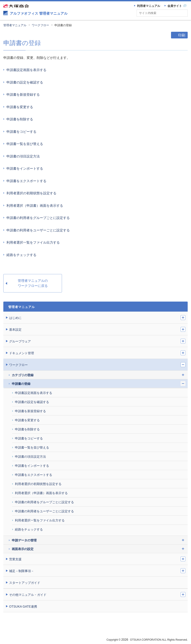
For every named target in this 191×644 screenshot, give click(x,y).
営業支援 (15, 559)
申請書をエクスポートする (26, 181)
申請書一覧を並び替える (25, 144)
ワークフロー (40, 25)
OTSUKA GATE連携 (23, 606)
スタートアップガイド (25, 583)
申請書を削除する (20, 119)
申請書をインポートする (25, 168)
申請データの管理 (24, 540)
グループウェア (20, 341)
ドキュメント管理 (22, 353)
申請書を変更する (20, 107)
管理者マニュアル (15, 25)
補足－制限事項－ (22, 571)
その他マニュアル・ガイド (28, 595)
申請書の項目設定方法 (23, 156)
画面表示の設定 (23, 549)
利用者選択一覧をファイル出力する (33, 242)
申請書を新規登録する (23, 94)
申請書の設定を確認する (25, 82)
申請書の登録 (63, 25)
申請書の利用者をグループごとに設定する (38, 218)
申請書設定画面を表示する (26, 70)
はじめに (15, 318)
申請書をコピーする (21, 132)
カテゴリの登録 (23, 375)
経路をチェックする (21, 255)
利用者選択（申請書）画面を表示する (35, 206)
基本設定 (15, 330)
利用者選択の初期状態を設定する (31, 193)
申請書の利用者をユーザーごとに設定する (38, 230)
